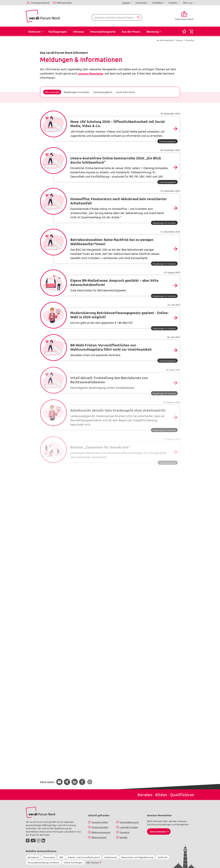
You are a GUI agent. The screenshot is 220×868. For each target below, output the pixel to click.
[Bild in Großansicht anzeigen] (40, 812)
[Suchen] (138, 17)
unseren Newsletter (91, 73)
